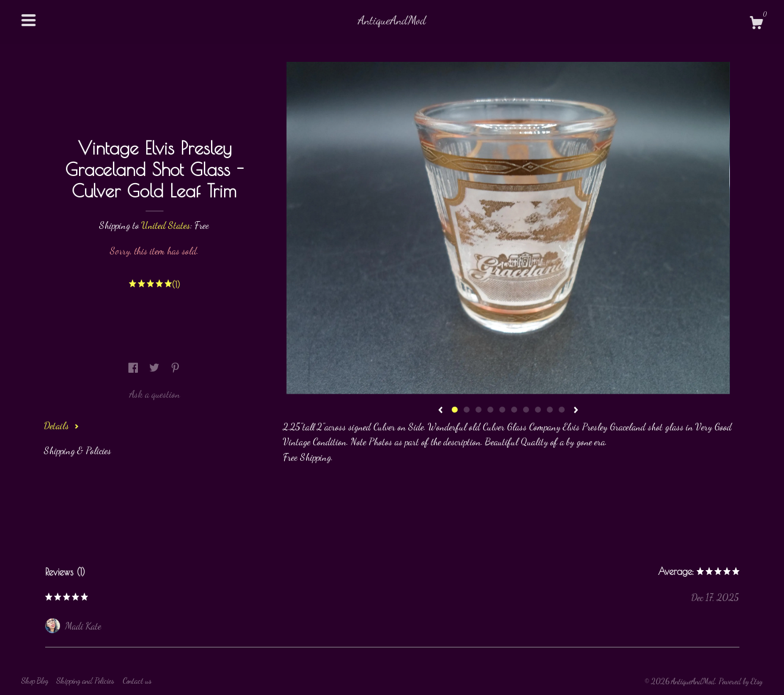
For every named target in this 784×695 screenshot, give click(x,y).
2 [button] (467, 410)
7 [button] (526, 410)
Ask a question (155, 394)
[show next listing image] (576, 411)
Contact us (137, 681)
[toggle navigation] (29, 20)
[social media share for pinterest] (175, 368)
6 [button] (514, 410)
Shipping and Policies (85, 681)
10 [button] (562, 410)
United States (166, 225)
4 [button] (490, 410)
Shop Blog (35, 681)
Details (62, 425)
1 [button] (455, 410)
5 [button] (502, 410)
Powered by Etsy (741, 681)
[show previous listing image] (440, 411)
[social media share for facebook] (134, 368)
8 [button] (538, 410)
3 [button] (478, 410)
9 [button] (550, 410)
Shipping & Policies (78, 450)
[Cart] (756, 24)
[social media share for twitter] (155, 368)
